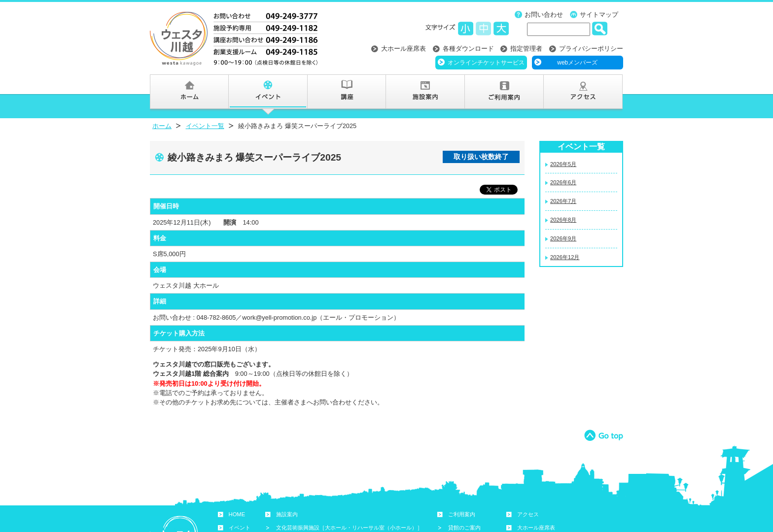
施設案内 (287, 514)
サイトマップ (599, 15)
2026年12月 (565, 257)
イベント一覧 (205, 126)
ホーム (162, 126)
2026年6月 (563, 182)
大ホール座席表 (404, 49)
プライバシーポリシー (591, 49)
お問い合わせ (544, 15)
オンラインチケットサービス (486, 63)
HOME (237, 514)
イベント (240, 528)
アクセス (528, 514)
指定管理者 (526, 49)
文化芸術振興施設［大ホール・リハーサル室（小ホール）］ (349, 528)
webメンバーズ (577, 63)
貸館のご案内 (464, 528)
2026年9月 (563, 238)
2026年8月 (563, 220)
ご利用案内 (462, 514)
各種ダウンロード (468, 49)
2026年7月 (563, 201)
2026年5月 (563, 164)
